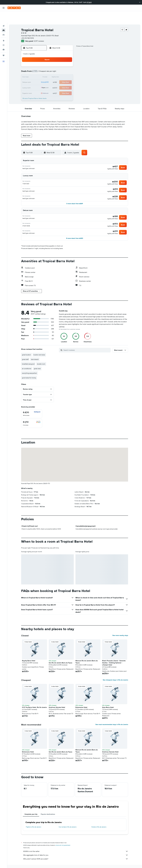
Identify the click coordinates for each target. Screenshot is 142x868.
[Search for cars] (4, 23)
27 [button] (57, 76)
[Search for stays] (4, 19)
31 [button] (42, 81)
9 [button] (37, 66)
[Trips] (4, 44)
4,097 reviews (39, 29)
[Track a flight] (4, 33)
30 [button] (37, 81)
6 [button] (57, 61)
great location (26, 349)
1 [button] (67, 56)
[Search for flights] (4, 14)
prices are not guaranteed (63, 839)
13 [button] (57, 66)
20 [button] (57, 71)
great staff (25, 353)
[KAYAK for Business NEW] (4, 38)
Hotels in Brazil (56, 863)
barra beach (35, 353)
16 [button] (37, 71)
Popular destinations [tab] (48, 808)
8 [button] (68, 61)
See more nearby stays (120, 629)
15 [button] (68, 66)
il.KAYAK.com (25, 863)
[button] (140, 2)
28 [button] (62, 76)
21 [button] (63, 71)
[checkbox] (32, 408)
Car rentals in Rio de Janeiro (68, 821)
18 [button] (47, 71)
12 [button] (52, 66)
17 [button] (42, 71)
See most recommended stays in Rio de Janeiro (112, 718)
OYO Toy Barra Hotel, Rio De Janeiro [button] (34, 701)
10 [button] (42, 66)
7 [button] (62, 61)
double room (41, 358)
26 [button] (52, 76)
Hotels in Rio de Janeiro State (72, 863)
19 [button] (52, 71)
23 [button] (37, 76)
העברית (89, 2)
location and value (39, 349)
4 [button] (47, 61)
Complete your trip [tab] (31, 808)
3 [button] (42, 61)
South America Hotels (43, 863)
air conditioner (27, 362)
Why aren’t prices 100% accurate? (76, 853)
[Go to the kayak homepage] (14, 8)
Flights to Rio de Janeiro (34, 821)
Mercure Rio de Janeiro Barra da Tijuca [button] (87, 656)
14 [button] (63, 66)
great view (37, 362)
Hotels (33, 863)
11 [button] (47, 66)
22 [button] (67, 71)
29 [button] (67, 76)
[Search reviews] (87, 344)
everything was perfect (29, 367)
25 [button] (47, 76)
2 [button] (37, 61)
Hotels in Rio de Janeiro (99, 821)
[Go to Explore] (4, 29)
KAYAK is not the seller (76, 845)
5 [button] (52, 61)
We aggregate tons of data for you (76, 849)
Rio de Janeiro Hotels (89, 863)
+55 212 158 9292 (28, 26)
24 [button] (42, 76)
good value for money (29, 372)
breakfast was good (28, 358)
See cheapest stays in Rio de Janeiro (115, 674)
